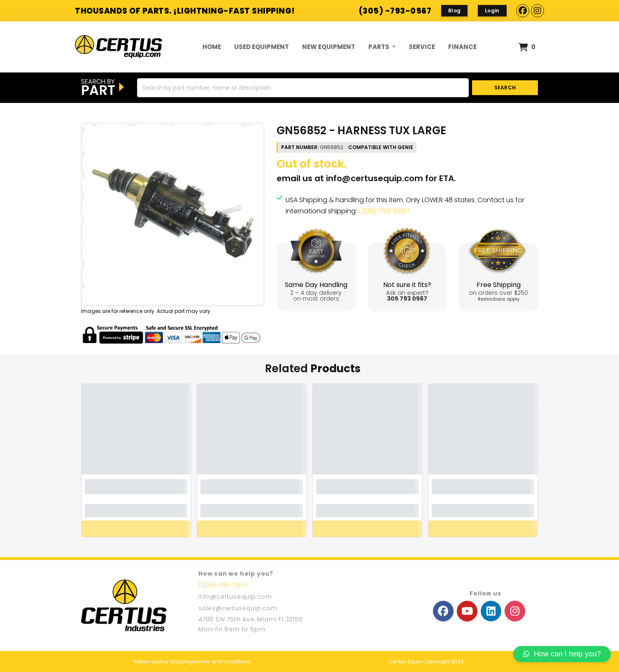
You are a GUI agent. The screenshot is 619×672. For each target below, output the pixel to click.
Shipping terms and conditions (210, 661)
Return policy (151, 661)
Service (422, 47)
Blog (454, 10)
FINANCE (462, 47)
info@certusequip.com (375, 178)
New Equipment (329, 47)
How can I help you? (562, 654)
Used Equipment (262, 47)
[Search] (303, 88)
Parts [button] (379, 47)
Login (492, 10)
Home (212, 47)
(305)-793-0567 (384, 211)
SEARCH (505, 87)
